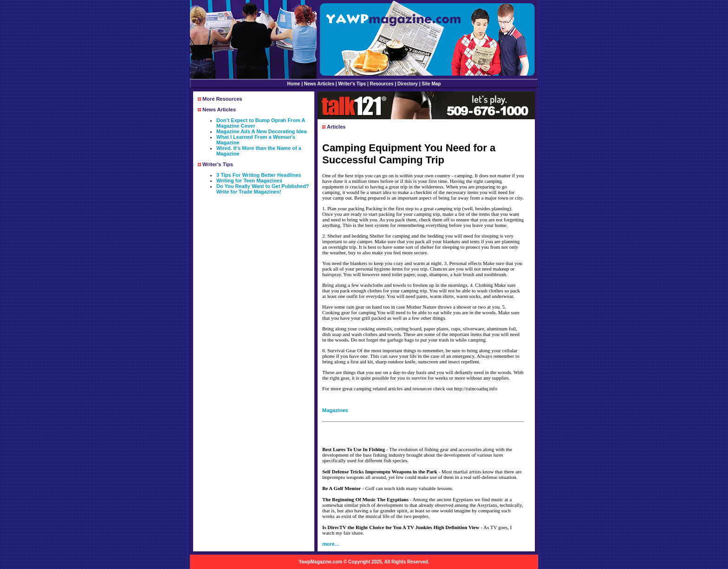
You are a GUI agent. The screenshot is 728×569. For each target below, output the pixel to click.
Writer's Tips (352, 84)
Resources (382, 84)
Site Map (431, 84)
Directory (408, 84)
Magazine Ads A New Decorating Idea (261, 131)
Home (294, 84)
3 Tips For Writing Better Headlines (259, 175)
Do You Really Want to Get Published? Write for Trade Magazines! (263, 189)
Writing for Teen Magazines (249, 181)
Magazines (335, 410)
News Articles (319, 84)
